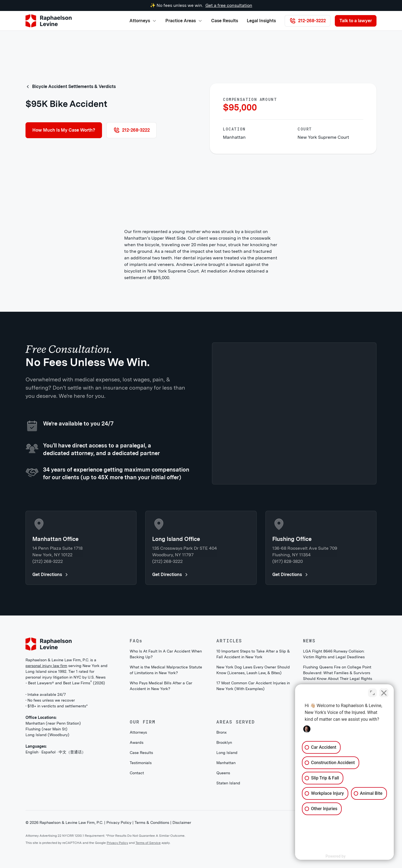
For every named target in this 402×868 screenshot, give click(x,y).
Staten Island (228, 783)
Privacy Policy (119, 822)
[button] (143, 21)
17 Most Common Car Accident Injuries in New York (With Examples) (253, 686)
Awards (137, 742)
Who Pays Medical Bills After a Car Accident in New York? (161, 686)
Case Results (225, 21)
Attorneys (138, 732)
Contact (137, 773)
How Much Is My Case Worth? (64, 130)
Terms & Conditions (152, 822)
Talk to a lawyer (356, 21)
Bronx (222, 732)
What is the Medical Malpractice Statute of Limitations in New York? (166, 670)
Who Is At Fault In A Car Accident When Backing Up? (166, 654)
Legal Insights (261, 21)
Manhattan (226, 763)
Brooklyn (224, 742)
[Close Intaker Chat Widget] (384, 693)
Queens (223, 773)
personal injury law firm (46, 666)
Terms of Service (148, 843)
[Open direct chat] (372, 693)
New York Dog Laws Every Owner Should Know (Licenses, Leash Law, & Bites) (253, 670)
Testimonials (141, 763)
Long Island (227, 753)
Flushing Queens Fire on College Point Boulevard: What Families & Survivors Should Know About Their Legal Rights (338, 673)
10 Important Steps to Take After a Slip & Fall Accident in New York (253, 654)
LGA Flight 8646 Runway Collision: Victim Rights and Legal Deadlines (334, 654)
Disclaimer (182, 822)
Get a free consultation (229, 5)
